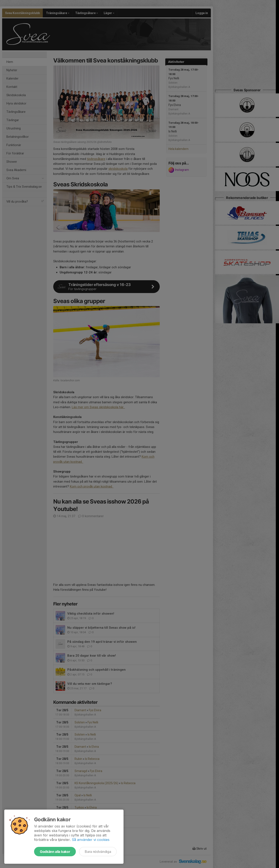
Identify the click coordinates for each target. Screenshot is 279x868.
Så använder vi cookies (91, 840)
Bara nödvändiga (98, 852)
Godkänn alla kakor (55, 852)
